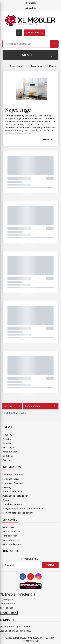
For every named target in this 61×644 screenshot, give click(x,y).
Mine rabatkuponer (12, 544)
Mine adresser (10, 536)
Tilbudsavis (8, 435)
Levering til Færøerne (13, 475)
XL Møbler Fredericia (12, 504)
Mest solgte (8, 447)
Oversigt (7, 460)
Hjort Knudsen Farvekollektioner (18, 513)
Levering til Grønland (13, 483)
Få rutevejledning (9, 613)
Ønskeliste (30, 8)
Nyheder (7, 443)
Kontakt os (31, 3)
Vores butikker (10, 452)
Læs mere (47, 139)
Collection (7, 439)
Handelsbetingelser (12, 492)
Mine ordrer (8, 527)
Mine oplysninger (11, 540)
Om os (6, 500)
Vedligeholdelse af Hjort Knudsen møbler (23, 508)
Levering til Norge (11, 479)
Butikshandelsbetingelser (15, 496)
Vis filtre (13, 406)
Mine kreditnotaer (11, 531)
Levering (7, 487)
